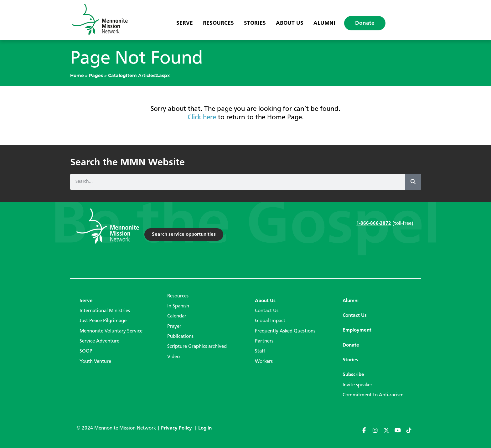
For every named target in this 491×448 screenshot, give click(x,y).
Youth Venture (95, 362)
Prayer (174, 327)
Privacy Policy (177, 428)
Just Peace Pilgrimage (103, 321)
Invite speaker (357, 385)
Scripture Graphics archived (197, 347)
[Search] (413, 182)
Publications (180, 337)
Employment (357, 330)
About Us (290, 23)
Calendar (177, 316)
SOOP (86, 351)
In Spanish (178, 306)
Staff (260, 351)
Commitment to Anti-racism (373, 395)
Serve (185, 23)
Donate (365, 23)
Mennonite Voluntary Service (111, 331)
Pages (96, 75)
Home (77, 75)
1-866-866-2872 (374, 224)
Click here (202, 117)
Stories (255, 23)
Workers (264, 362)
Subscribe (353, 375)
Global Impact (270, 321)
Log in (205, 428)
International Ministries (105, 311)
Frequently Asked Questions (285, 331)
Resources (218, 23)
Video (173, 357)
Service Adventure (99, 341)
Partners (264, 341)
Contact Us (267, 311)
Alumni (324, 23)
